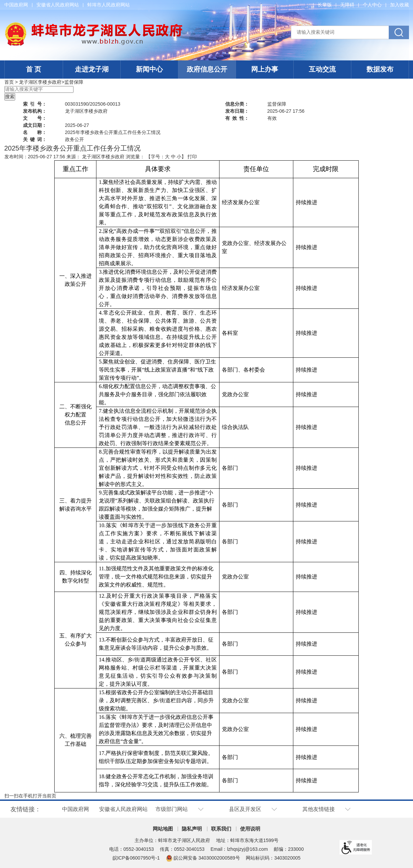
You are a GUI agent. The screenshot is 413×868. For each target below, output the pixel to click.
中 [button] (173, 157)
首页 (9, 82)
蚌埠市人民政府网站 (109, 5)
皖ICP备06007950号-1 (136, 858)
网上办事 (265, 69)
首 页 (34, 69)
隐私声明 (192, 829)
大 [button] (167, 157)
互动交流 (322, 69)
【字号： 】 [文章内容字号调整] (166, 157)
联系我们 (221, 829)
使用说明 (250, 829)
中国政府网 (16, 5)
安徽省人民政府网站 (58, 5)
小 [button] (179, 157)
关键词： (35, 139)
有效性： (237, 118)
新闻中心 (149, 69)
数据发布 (380, 69)
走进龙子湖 (92, 69)
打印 (192, 157)
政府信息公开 (207, 69)
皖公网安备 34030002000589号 (203, 858)
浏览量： (135, 157)
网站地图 (163, 829)
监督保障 (74, 82)
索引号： (35, 104)
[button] (325, 5)
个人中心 (372, 5)
